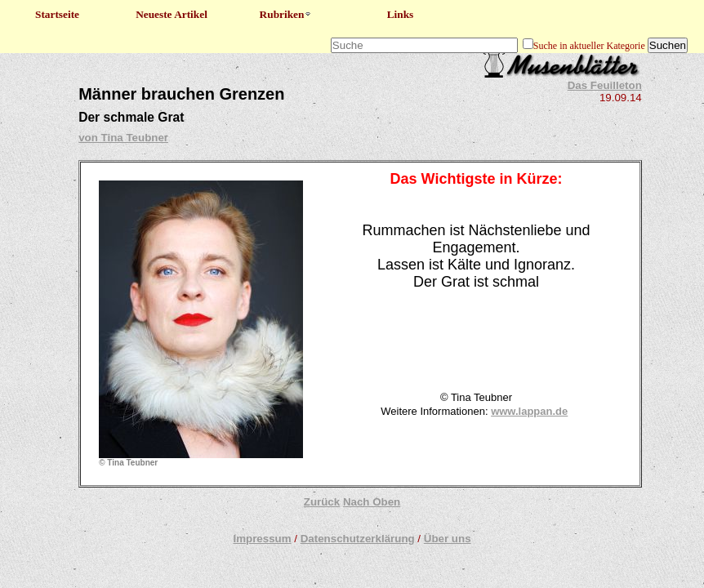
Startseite (57, 14)
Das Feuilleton (605, 85)
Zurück (322, 502)
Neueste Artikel (172, 14)
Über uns (448, 539)
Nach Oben (372, 502)
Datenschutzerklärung (358, 539)
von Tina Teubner (123, 138)
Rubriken (286, 14)
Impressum (262, 539)
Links (401, 14)
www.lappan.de (529, 411)
